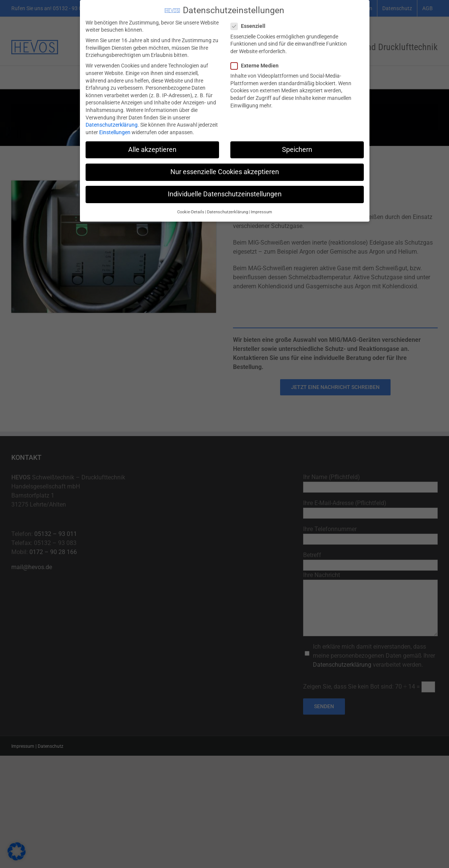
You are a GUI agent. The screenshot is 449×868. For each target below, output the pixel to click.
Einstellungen (115, 130)
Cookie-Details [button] (191, 210)
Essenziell (251, 24)
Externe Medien (258, 64)
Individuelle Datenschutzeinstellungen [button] (225, 192)
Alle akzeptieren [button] (152, 147)
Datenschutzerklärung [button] (228, 210)
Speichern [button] (297, 147)
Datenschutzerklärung (112, 122)
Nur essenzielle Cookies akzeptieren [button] (225, 170)
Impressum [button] (261, 210)
